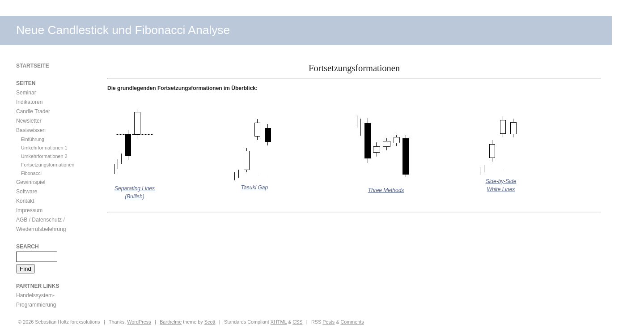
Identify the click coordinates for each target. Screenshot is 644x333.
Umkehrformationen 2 (44, 156)
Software (27, 192)
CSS (297, 322)
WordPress (139, 322)
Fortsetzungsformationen (48, 165)
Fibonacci (31, 173)
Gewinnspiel (31, 182)
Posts (328, 322)
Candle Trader (33, 111)
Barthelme (171, 322)
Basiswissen (31, 130)
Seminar (26, 93)
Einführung (33, 139)
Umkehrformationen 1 (44, 148)
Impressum (29, 210)
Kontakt (25, 201)
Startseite (33, 66)
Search (28, 247)
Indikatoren (29, 102)
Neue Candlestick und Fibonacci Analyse (123, 30)
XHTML (279, 322)
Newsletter (29, 121)
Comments (352, 322)
